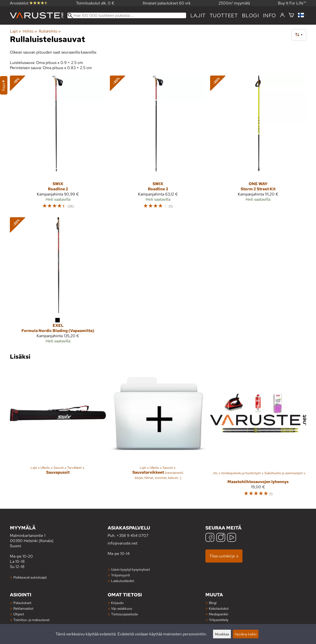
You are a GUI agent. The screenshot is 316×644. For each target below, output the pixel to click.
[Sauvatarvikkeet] (158, 433)
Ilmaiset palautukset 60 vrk (167, 3)
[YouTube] (232, 538)
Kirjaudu (117, 603)
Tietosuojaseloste (125, 614)
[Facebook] (210, 538)
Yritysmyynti (120, 575)
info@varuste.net (123, 543)
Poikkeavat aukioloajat (30, 577)
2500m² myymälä (234, 3)
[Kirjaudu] (282, 15)
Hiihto (30, 31)
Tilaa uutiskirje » (224, 556)
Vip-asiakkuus (122, 608)
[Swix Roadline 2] (58, 144)
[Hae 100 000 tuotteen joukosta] (127, 15)
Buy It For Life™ (292, 3)
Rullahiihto (50, 31)
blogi (250, 15)
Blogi (213, 603)
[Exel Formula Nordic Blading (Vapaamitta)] (58, 282)
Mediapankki (218, 614)
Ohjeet (19, 614)
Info (269, 15)
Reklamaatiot (23, 608)
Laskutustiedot (123, 581)
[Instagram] (221, 538)
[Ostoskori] (291, 15)
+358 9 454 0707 (132, 536)
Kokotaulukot (219, 608)
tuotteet (224, 15)
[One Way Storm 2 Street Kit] (258, 144)
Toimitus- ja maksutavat (31, 620)
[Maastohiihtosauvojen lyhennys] (258, 433)
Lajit (198, 15)
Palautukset (22, 603)
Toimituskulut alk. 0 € (95, 3)
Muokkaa (222, 634)
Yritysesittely (219, 620)
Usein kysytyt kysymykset (130, 569)
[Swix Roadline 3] (158, 144)
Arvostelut (29, 3)
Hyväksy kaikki (246, 634)
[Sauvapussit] (58, 433)
